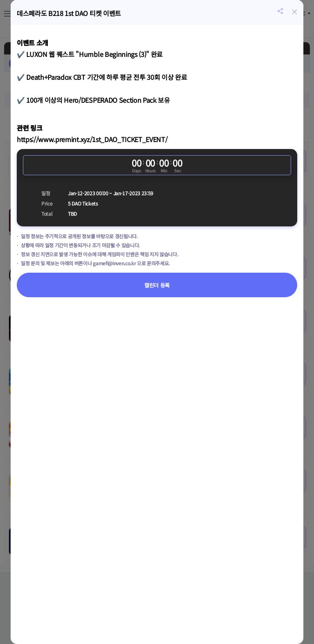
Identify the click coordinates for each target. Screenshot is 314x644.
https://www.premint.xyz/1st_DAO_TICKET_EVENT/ (92, 139)
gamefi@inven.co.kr (114, 263)
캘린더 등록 (157, 285)
